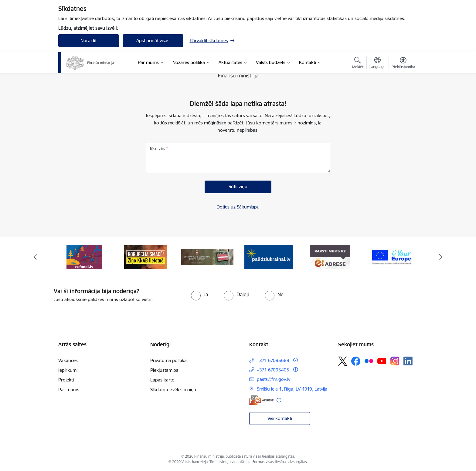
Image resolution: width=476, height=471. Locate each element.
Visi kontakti (280, 418)
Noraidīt (88, 41)
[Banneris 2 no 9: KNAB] (146, 257)
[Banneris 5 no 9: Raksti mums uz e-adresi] (330, 257)
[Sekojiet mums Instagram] (395, 361)
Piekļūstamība (164, 370)
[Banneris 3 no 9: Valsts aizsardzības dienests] (207, 257)
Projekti (66, 380)
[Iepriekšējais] (35, 257)
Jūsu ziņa (158, 149)
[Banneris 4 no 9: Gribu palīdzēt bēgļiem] (269, 257)
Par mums (69, 390)
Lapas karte (162, 380)
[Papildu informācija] (296, 360)
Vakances (68, 360)
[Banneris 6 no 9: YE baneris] (392, 257)
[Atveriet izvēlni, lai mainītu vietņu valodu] (377, 63)
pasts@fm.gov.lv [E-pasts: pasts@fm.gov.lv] (274, 379)
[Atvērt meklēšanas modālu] (358, 64)
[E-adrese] (261, 400)
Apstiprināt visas (153, 41)
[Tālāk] (441, 257)
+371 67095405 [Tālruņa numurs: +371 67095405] (273, 370)
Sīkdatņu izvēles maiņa (173, 390)
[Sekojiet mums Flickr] (369, 361)
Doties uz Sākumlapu (238, 207)
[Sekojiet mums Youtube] (382, 361)
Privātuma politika (168, 360)
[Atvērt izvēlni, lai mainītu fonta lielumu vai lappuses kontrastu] (403, 64)
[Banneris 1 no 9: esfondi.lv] (84, 257)
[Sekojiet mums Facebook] (356, 361)
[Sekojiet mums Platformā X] (343, 361)
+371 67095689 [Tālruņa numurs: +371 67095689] (273, 360)
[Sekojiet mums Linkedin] (408, 361)
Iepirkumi (68, 370)
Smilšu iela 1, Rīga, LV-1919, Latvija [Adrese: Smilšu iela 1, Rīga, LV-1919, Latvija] (292, 389)
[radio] (199, 294)
